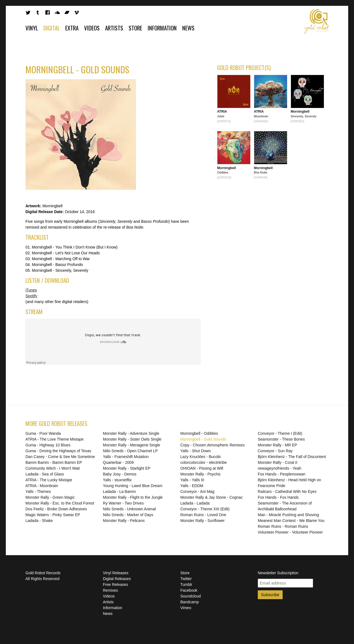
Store (135, 28)
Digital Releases (117, 579)
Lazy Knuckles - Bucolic (201, 457)
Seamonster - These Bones (281, 439)
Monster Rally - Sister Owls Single (132, 439)
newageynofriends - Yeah (279, 468)
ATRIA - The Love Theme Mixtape (54, 439)
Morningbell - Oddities (199, 433)
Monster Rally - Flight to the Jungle (133, 497)
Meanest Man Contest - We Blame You (291, 521)
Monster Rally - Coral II (278, 462)
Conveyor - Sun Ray (275, 451)
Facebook (189, 590)
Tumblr (186, 584)
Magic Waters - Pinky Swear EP (53, 515)
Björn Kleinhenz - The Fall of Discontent (292, 457)
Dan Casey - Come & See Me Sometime (60, 457)
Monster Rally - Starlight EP (127, 468)
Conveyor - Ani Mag (197, 492)
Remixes (110, 590)
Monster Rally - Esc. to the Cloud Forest (60, 503)
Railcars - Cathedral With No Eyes (287, 492)
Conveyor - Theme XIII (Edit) (205, 509)
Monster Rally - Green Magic (50, 497)
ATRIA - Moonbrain (42, 486)
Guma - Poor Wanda (43, 433)
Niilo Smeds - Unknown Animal (129, 509)
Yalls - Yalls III (192, 480)
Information (162, 28)
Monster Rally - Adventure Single (131, 433)
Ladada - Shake (39, 521)
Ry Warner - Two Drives (123, 503)
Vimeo (186, 608)
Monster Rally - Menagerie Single (132, 445)
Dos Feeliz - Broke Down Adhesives (56, 509)
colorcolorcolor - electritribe (204, 462)
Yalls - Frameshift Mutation (126, 457)
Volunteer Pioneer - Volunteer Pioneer (290, 532)
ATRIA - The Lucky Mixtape (49, 480)
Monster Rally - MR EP (277, 445)
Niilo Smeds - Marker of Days (128, 515)
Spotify (31, 296)
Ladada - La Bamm (119, 492)
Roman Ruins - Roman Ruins (283, 526)
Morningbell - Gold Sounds (203, 439)
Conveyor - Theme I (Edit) (280, 433)
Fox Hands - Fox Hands (278, 497)
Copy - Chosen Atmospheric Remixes (213, 445)
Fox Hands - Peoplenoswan (282, 474)
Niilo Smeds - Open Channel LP (130, 451)
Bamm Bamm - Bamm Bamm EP (54, 462)
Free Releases (115, 584)
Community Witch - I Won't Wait (53, 468)
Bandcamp (190, 602)
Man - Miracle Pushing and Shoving (288, 515)
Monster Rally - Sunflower (202, 521)
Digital (52, 28)
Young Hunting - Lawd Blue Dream (133, 486)
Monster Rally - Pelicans (124, 521)
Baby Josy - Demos (120, 474)
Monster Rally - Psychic (201, 474)
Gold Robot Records (317, 21)
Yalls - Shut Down (196, 451)
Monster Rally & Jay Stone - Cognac (212, 497)
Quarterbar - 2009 (118, 462)
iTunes (31, 290)
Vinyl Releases (116, 573)
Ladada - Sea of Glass (45, 474)
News (188, 28)
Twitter (186, 579)
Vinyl (32, 28)
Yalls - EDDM (192, 486)
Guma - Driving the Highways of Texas (58, 451)
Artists (114, 28)
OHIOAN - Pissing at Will (202, 468)
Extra (72, 28)
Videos (92, 28)
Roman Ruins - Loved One (203, 515)
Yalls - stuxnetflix (117, 480)
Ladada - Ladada (195, 503)
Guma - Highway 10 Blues (48, 445)
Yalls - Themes (38, 492)
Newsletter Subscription (278, 573)
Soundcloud (191, 596)
